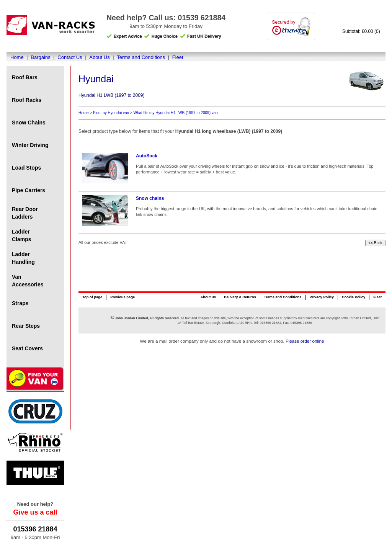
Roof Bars (25, 77)
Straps (20, 303)
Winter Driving (30, 145)
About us (208, 297)
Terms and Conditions (141, 57)
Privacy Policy (322, 297)
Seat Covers (27, 348)
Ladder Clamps (22, 235)
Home (17, 57)
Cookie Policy (354, 297)
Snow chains (150, 198)
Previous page (122, 297)
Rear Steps (26, 326)
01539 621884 (202, 18)
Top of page (92, 297)
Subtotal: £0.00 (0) (361, 31)
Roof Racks (27, 100)
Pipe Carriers (29, 190)
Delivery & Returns (240, 297)
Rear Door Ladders (25, 213)
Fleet (178, 57)
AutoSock (147, 156)
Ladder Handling (23, 258)
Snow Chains (29, 123)
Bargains (40, 57)
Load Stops (26, 168)
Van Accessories (28, 281)
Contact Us (70, 57)
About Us (99, 57)
